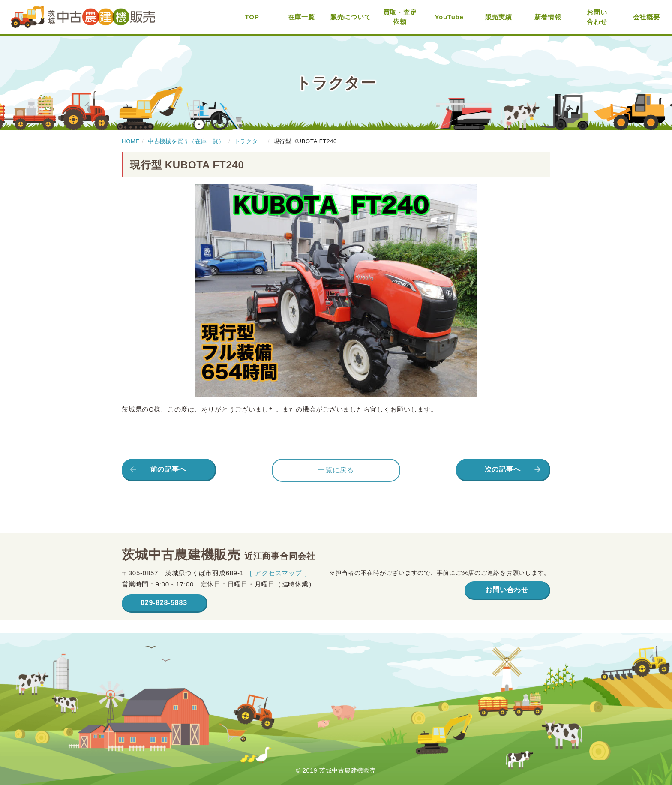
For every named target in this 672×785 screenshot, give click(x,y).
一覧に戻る (336, 470)
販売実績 (499, 17)
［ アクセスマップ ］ (279, 573)
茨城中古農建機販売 (83, 17)
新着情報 (548, 17)
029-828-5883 (164, 603)
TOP (252, 17)
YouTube (449, 17)
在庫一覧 (301, 17)
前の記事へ (168, 469)
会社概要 (646, 17)
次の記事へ (503, 469)
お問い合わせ (597, 17)
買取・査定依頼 (400, 17)
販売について (351, 17)
